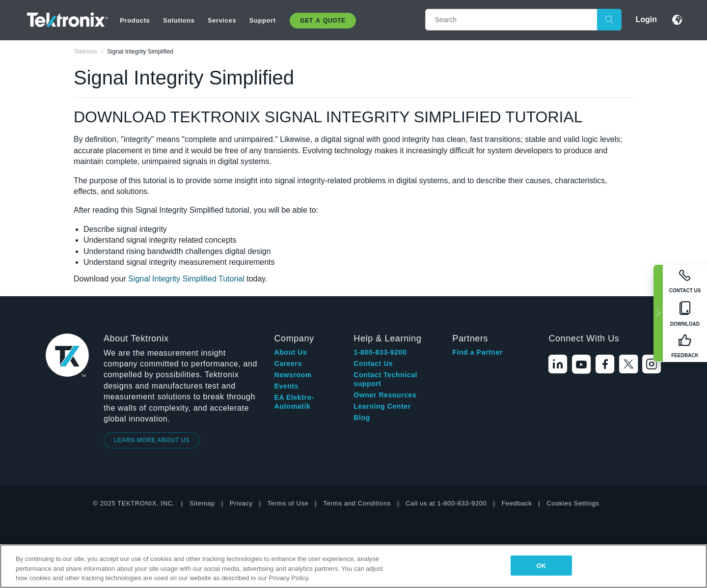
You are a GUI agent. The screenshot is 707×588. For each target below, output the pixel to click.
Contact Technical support (385, 379)
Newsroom (293, 375)
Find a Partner (477, 352)
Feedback (517, 503)
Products (135, 20)
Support (263, 20)
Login (646, 19)
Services (222, 20)
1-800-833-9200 (380, 352)
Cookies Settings (573, 503)
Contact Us (373, 364)
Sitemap (202, 503)
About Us (290, 352)
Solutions (179, 20)
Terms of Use (288, 503)
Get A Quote (323, 21)
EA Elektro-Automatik (294, 402)
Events (286, 386)
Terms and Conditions (357, 503)
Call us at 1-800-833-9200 (446, 503)
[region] (353, 566)
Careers (288, 364)
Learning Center (382, 406)
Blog (362, 418)
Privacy (241, 503)
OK (541, 565)
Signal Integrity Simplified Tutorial (187, 279)
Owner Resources (385, 395)
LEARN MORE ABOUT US (152, 440)
